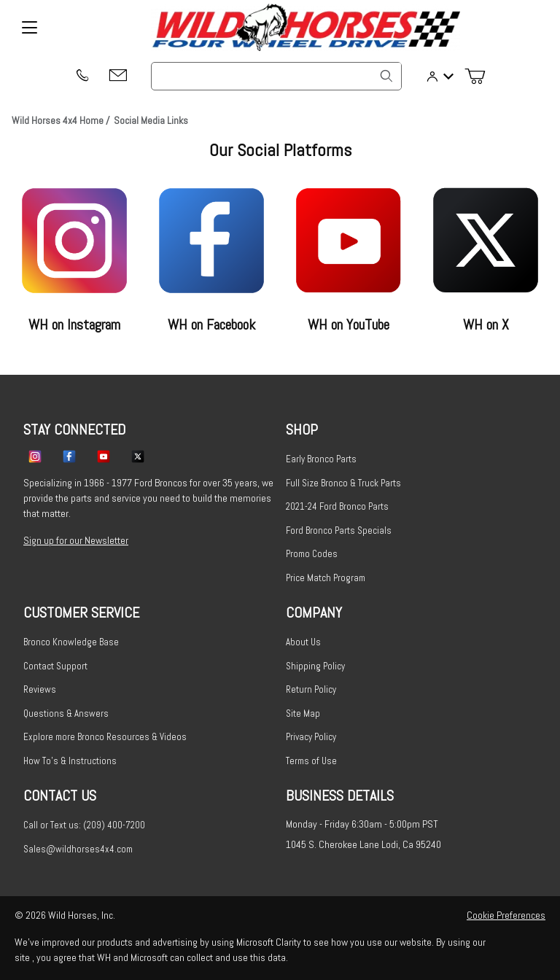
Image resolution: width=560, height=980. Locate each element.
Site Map (303, 713)
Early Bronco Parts (321, 459)
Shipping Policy (315, 666)
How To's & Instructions (70, 761)
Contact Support (55, 666)
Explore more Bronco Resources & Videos (105, 737)
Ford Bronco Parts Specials (339, 530)
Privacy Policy (311, 737)
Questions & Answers (66, 713)
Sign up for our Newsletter (76, 540)
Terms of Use (311, 761)
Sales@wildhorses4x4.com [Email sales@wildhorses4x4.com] (78, 849)
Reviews (40, 689)
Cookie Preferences (506, 915)
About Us (303, 642)
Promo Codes (312, 554)
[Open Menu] (29, 28)
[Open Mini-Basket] (481, 77)
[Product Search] (276, 76)
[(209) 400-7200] (82, 77)
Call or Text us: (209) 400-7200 (84, 825)
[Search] (386, 76)
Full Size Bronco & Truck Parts (343, 483)
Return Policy (311, 689)
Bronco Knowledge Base (71, 642)
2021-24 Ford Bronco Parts (337, 506)
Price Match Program (326, 578)
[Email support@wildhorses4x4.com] (118, 76)
